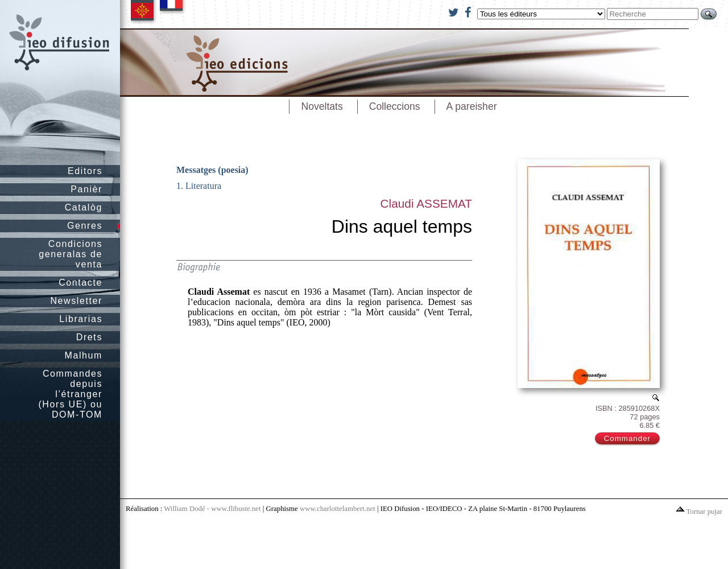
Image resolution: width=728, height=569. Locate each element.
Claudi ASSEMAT (426, 203)
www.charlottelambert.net (338, 509)
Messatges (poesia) (212, 170)
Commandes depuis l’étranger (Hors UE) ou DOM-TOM (70, 394)
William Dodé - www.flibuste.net (212, 509)
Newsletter (76, 301)
